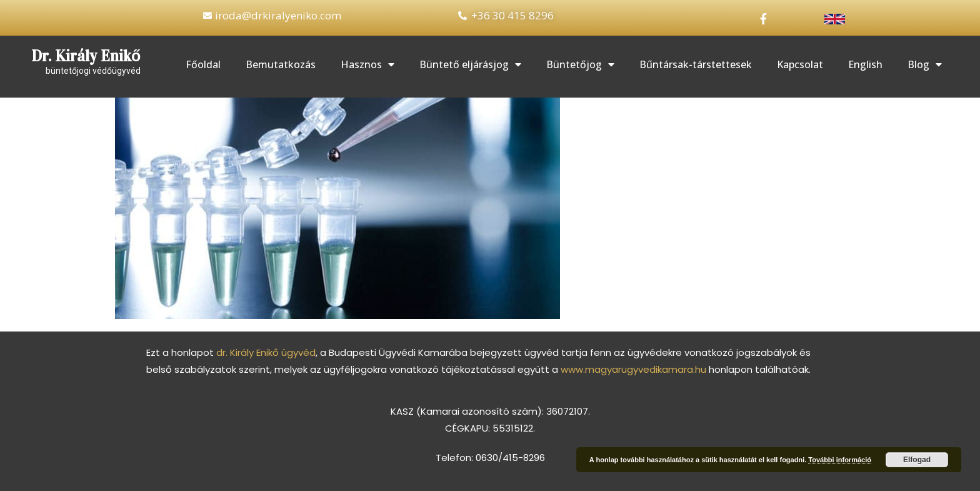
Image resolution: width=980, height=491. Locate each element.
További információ (840, 460)
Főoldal (203, 64)
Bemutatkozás (281, 64)
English (865, 64)
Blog (925, 64)
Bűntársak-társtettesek (696, 64)
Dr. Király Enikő (86, 56)
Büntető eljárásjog (470, 64)
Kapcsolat (800, 64)
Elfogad (917, 460)
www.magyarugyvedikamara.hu (633, 369)
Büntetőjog (580, 64)
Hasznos (367, 64)
